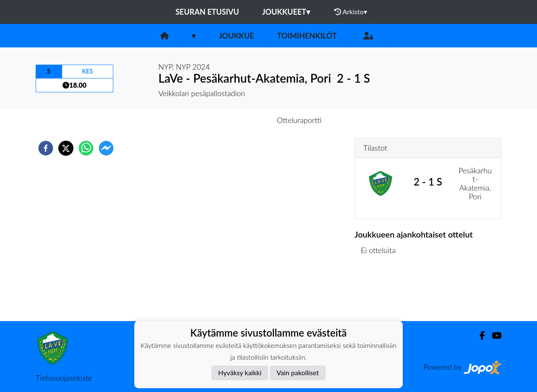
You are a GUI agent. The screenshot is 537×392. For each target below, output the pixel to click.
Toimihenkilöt (307, 36)
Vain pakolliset (298, 372)
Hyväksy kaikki (240, 372)
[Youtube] (493, 336)
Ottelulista (382, 293)
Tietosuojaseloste (64, 378)
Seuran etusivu (207, 12)
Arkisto (351, 12)
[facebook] (46, 148)
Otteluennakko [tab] (240, 120)
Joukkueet (286, 12)
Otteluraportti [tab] (299, 120)
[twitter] (66, 148)
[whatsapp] (86, 148)
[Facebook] (479, 336)
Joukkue (236, 36)
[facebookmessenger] (106, 148)
